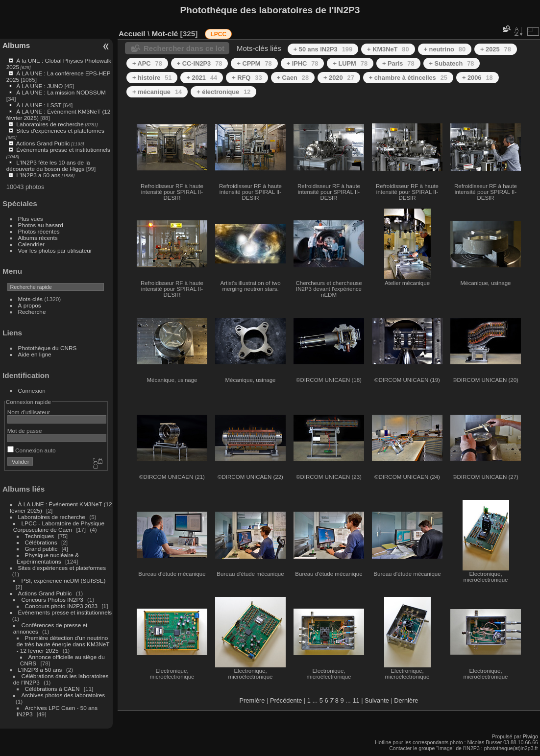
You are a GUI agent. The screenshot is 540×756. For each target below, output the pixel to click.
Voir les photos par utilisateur (55, 250)
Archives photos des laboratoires (63, 695)
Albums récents (38, 238)
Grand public (41, 549)
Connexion (32, 390)
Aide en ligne (35, 354)
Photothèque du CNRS (48, 348)
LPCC (218, 34)
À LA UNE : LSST (39, 105)
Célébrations (41, 542)
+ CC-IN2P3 (200, 63)
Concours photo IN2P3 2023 (61, 606)
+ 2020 (339, 78)
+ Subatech (452, 63)
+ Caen (293, 78)
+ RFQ (247, 78)
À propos (30, 305)
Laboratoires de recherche (50, 124)
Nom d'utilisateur (29, 412)
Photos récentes (39, 231)
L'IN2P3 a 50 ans (38, 175)
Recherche (32, 312)
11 (356, 700)
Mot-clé (165, 34)
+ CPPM (254, 63)
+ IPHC (303, 63)
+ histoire (152, 78)
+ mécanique (157, 92)
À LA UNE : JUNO (40, 86)
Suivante (377, 700)
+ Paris (398, 63)
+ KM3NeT (388, 49)
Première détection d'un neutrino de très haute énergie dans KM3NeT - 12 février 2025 (63, 644)
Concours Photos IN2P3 (52, 600)
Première (252, 700)
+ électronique (223, 92)
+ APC (147, 63)
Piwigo (530, 736)
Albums (16, 45)
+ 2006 (478, 78)
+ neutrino (445, 49)
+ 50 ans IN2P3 (323, 49)
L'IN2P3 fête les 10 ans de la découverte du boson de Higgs (48, 165)
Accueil (132, 34)
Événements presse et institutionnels (63, 150)
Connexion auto (32, 450)
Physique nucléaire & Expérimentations (48, 558)
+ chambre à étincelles (408, 78)
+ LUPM (350, 63)
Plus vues (31, 219)
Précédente (286, 700)
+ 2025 (496, 49)
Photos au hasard (41, 225)
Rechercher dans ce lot (184, 48)
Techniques (40, 536)
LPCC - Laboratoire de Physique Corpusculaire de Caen (59, 526)
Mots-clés (30, 299)
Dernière (406, 700)
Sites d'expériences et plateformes (60, 130)
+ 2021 (202, 78)
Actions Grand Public (43, 143)
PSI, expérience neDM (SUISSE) (64, 580)
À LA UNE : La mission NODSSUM (61, 92)
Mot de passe (25, 431)
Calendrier (31, 244)
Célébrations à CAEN (52, 689)
